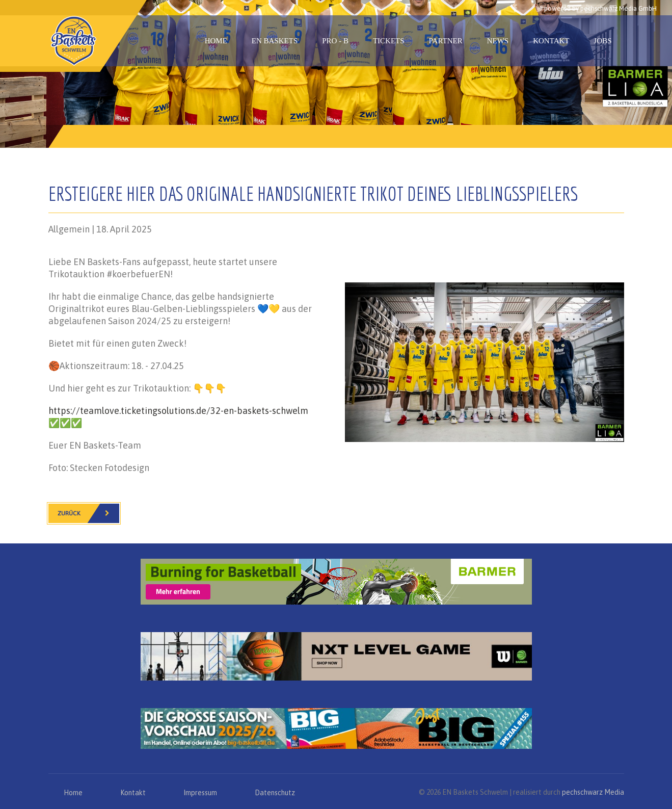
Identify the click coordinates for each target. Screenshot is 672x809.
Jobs (602, 41)
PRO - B (335, 41)
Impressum (200, 793)
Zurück (88, 513)
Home (216, 41)
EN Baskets (275, 41)
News (498, 41)
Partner (446, 41)
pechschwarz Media (593, 792)
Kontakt (551, 41)
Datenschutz (275, 793)
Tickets (389, 41)
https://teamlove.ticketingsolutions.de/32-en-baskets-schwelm (178, 411)
